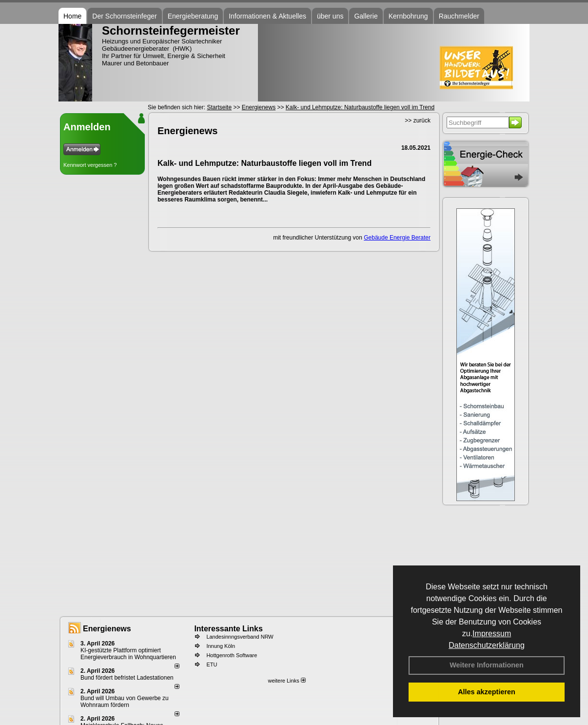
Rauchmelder (459, 16)
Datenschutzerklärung (487, 645)
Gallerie (366, 16)
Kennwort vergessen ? (90, 165)
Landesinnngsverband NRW (240, 637)
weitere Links (286, 681)
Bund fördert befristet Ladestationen (127, 678)
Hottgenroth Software (232, 655)
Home (72, 16)
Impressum (492, 634)
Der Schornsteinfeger (124, 16)
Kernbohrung (408, 16)
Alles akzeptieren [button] (487, 692)
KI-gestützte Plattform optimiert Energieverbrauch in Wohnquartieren (128, 654)
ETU (212, 665)
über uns (330, 16)
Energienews (107, 629)
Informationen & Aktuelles (267, 16)
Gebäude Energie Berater (397, 238)
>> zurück (418, 121)
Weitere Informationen (487, 665)
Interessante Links (228, 629)
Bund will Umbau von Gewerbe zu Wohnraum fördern (125, 702)
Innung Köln (221, 646)
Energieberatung (193, 16)
